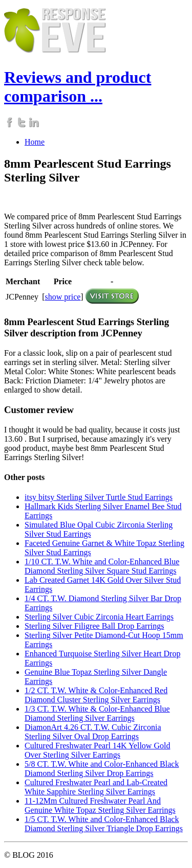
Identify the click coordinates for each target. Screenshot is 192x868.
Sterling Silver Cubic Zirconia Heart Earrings (99, 617)
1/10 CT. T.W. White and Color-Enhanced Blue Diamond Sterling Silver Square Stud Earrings (102, 566)
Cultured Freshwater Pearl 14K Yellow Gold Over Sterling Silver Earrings (97, 750)
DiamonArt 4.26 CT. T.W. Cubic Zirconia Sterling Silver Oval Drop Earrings (93, 732)
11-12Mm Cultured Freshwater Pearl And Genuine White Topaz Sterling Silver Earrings (100, 805)
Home (35, 142)
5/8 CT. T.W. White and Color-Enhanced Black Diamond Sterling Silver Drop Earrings (102, 769)
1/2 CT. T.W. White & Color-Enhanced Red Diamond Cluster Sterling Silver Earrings (96, 695)
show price (63, 297)
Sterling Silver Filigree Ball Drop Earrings (94, 626)
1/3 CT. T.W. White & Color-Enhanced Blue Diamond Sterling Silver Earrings (97, 713)
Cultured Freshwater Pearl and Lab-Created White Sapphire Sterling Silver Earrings (96, 787)
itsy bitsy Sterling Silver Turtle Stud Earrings (99, 497)
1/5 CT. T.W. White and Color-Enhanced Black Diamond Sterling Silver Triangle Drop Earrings (104, 824)
